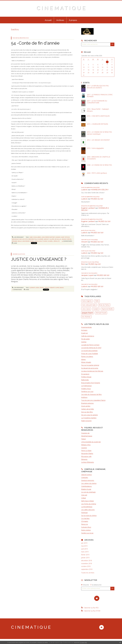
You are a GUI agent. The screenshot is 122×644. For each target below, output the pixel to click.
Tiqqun (83, 439)
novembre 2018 (87, 564)
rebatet (52, 288)
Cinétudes (85, 477)
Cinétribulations (86, 486)
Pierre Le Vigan (86, 451)
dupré (57, 288)
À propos (73, 20)
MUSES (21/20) (97, 199)
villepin (52, 239)
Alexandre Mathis (87, 453)
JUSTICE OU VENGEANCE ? (39, 259)
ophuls (47, 288)
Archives (60, 20)
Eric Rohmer (86, 317)
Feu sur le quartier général (90, 365)
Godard (96, 309)
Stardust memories (88, 480)
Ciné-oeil (84, 495)
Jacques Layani (87, 275)
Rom (83, 264)
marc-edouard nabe (89, 305)
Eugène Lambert (88, 208)
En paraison (85, 374)
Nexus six (85, 524)
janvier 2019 (85, 558)
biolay (20, 241)
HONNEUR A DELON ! (100, 190)
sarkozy (46, 239)
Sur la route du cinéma (89, 516)
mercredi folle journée (36, 239)
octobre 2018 (86, 566)
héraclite (57, 241)
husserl (50, 241)
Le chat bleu (85, 518)
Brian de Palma (104, 305)
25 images (85, 521)
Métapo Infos (86, 445)
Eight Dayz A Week (87, 501)
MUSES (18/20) (103, 275)
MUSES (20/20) (97, 233)
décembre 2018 (87, 561)
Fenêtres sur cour (87, 391)
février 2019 (85, 555)
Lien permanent (18, 237)
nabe (31, 237)
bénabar (15, 241)
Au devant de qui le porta (90, 368)
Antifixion (84, 397)
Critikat (83, 498)
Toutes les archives (88, 573)
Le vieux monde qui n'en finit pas (92, 371)
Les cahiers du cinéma (89, 483)
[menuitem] (48, 20)
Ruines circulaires (87, 356)
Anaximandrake (86, 327)
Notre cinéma (86, 530)
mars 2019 (85, 552)
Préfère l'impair (86, 377)
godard (58, 237)
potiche (67, 237)
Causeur (84, 448)
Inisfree (84, 342)
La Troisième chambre (89, 418)
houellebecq (37, 237)
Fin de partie (85, 339)
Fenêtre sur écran (87, 533)
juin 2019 (84, 543)
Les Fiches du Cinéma (89, 504)
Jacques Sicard (87, 313)
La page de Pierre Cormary (90, 345)
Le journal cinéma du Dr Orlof (91, 348)
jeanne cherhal (67, 239)
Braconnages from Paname (91, 383)
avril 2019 (84, 549)
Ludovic (84, 190)
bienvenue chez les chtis (20, 239)
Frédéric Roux (86, 389)
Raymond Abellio (107, 309)
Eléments (84, 459)
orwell (42, 288)
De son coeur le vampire (89, 415)
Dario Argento (87, 301)
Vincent (84, 242)
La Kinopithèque (87, 507)
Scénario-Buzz (86, 527)
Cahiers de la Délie (87, 409)
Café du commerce (88, 336)
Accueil (48, 20)
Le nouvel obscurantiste (89, 351)
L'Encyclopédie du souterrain (91, 442)
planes (83, 359)
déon (38, 288)
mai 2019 (84, 546)
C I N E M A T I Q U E (61, 8)
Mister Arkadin (86, 362)
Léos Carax (86, 309)
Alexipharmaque (87, 436)
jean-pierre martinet (48, 237)
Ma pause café (86, 456)
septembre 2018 (87, 569)
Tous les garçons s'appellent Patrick (93, 400)
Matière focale (86, 489)
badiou (32, 241)
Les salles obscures (88, 510)
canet (63, 237)
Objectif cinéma (86, 475)
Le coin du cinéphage (88, 492)
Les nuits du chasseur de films (91, 394)
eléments (33, 288)
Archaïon (84, 330)
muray (45, 241)
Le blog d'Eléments (88, 462)
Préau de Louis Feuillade (90, 354)
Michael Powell (101, 313)
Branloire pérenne (87, 403)
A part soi (84, 333)
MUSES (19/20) (97, 253)
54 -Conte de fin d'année (35, 43)
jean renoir (26, 241)
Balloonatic (85, 380)
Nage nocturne (86, 421)
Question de (85, 433)
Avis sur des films (87, 412)
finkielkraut (39, 241)
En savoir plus (83, 642)
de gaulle (58, 239)
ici (22, 268)
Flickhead (84, 513)
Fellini (97, 301)
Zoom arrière (86, 406)
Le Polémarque (86, 386)
